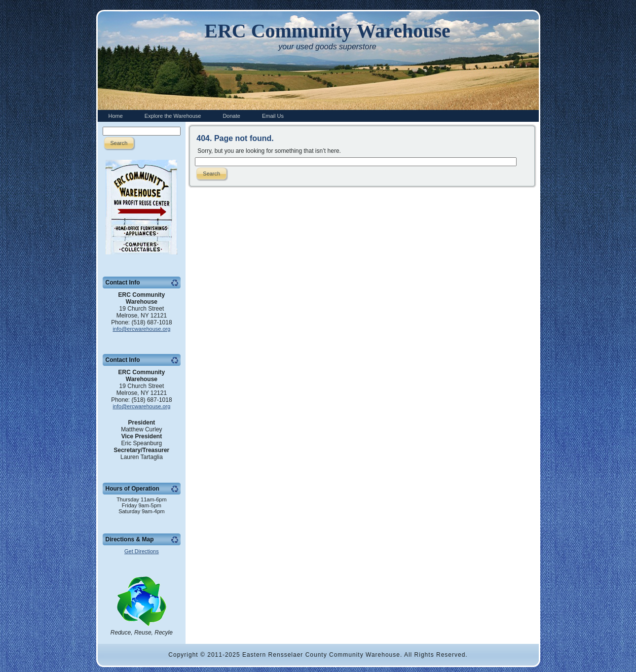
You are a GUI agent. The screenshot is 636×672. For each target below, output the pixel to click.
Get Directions (142, 551)
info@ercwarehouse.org (141, 329)
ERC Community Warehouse (327, 31)
